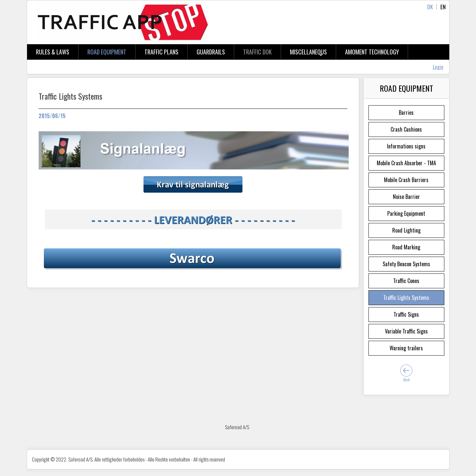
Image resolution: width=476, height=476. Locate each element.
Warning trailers (406, 348)
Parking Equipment (406, 213)
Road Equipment (107, 52)
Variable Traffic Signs (406, 331)
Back (406, 380)
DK (430, 7)
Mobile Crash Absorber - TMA (406, 163)
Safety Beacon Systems (406, 264)
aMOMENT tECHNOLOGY (372, 52)
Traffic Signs (406, 314)
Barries (406, 112)
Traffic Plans (161, 52)
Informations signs (406, 146)
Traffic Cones (406, 281)
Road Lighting (406, 230)
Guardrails (211, 52)
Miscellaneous (308, 52)
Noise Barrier (406, 197)
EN (443, 7)
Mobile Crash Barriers (406, 180)
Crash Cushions (406, 129)
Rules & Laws (53, 52)
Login (438, 67)
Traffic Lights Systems (406, 298)
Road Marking (406, 247)
